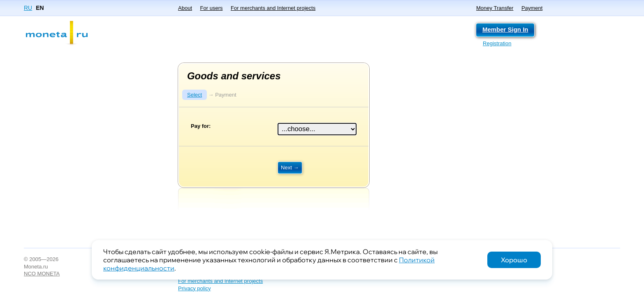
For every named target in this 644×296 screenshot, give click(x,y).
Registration (497, 43)
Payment (532, 8)
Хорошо (514, 260)
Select (195, 95)
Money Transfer (495, 8)
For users (212, 8)
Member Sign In (505, 29)
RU (28, 8)
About (185, 8)
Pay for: (201, 126)
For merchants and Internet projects (273, 8)
